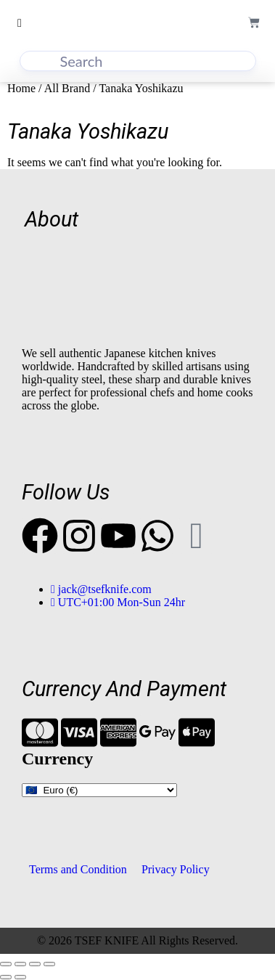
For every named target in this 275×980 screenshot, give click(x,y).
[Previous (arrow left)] (6, 977)
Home (21, 88)
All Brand (67, 88)
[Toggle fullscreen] (20, 964)
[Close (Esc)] (49, 964)
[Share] (35, 964)
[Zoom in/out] (6, 964)
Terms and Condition (78, 869)
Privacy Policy (176, 869)
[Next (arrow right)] (20, 977)
